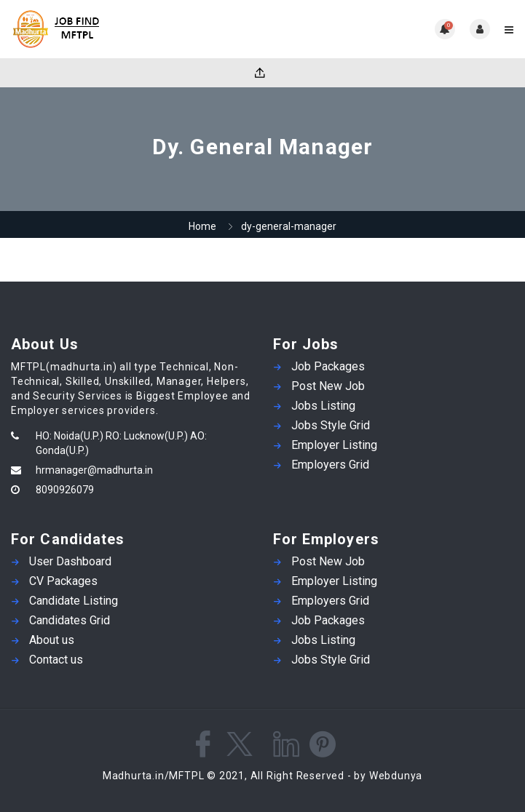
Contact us (56, 660)
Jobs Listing (323, 406)
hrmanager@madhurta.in (94, 470)
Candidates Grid (70, 620)
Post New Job (328, 386)
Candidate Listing (74, 601)
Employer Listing (334, 445)
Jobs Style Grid (331, 425)
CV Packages (63, 581)
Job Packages (328, 366)
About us (52, 640)
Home (202, 226)
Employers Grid (330, 465)
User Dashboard (70, 561)
